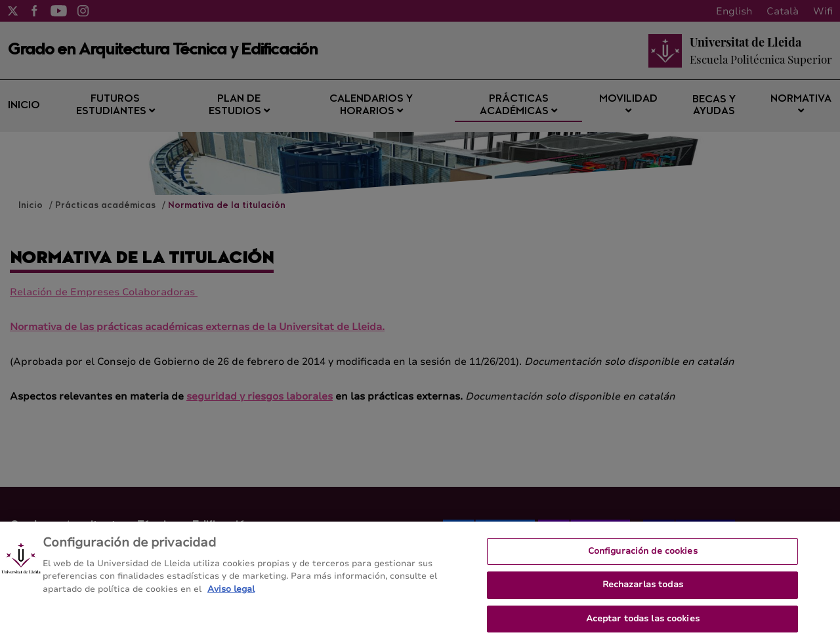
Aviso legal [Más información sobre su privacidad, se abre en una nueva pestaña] (231, 594)
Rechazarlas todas (643, 590)
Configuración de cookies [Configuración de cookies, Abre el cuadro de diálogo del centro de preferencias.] (643, 556)
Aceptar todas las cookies (643, 624)
